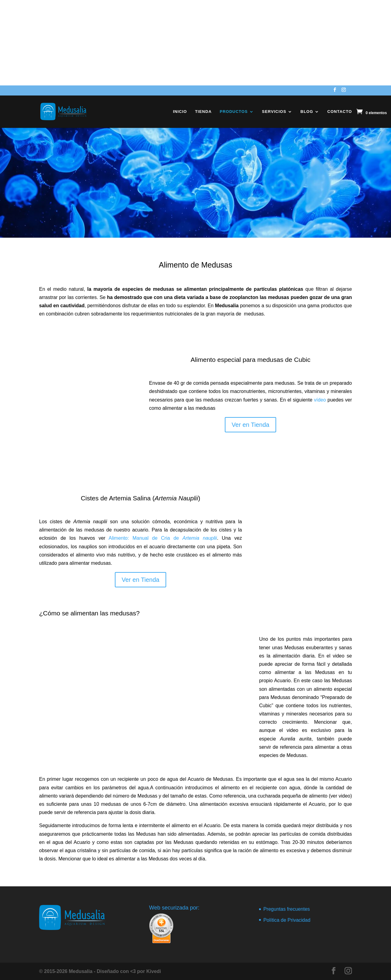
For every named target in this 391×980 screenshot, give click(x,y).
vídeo (320, 400)
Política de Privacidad (287, 920)
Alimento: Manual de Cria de (163, 538)
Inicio (180, 112)
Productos (234, 112)
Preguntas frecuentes (287, 909)
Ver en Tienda (250, 425)
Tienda (203, 112)
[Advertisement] (183, 43)
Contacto (340, 112)
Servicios (274, 112)
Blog (307, 112)
